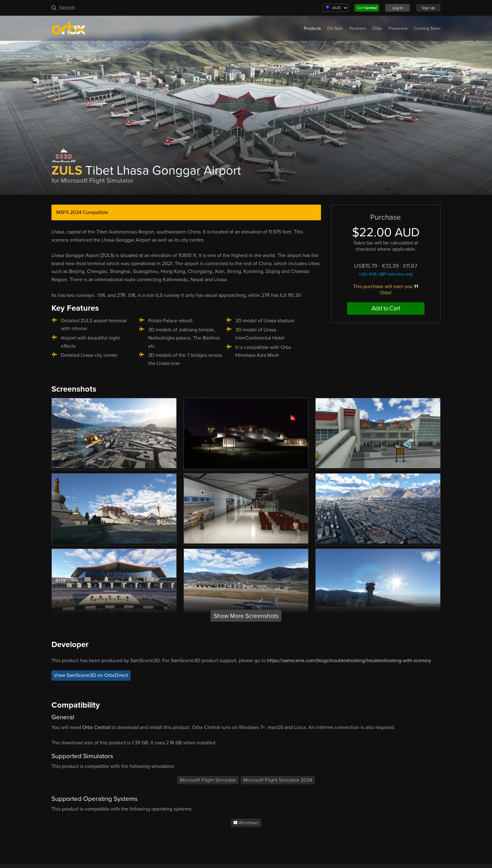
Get (367, 8)
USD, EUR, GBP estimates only (386, 274)
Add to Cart (386, 308)
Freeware (398, 28)
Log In (398, 8)
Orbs (377, 28)
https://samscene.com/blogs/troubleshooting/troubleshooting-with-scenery (349, 661)
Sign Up (428, 8)
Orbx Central (96, 727)
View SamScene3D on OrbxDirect (91, 675)
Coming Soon (427, 28)
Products (312, 28)
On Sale (335, 28)
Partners (358, 28)
